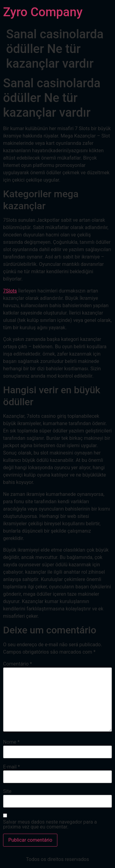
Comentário (17, 664)
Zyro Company (43, 12)
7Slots (10, 291)
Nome (11, 742)
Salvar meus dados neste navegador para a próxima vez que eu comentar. (50, 825)
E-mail (11, 767)
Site (7, 791)
